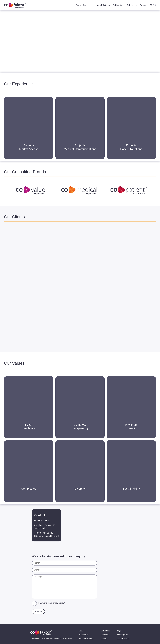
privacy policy (58, 603)
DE (151, 5)
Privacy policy (122, 635)
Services (87, 5)
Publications (118, 5)
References (132, 5)
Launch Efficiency (102, 5)
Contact (143, 5)
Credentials (84, 635)
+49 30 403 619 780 (44, 533)
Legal (119, 631)
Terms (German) (123, 639)
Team (78, 5)
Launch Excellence (86, 639)
